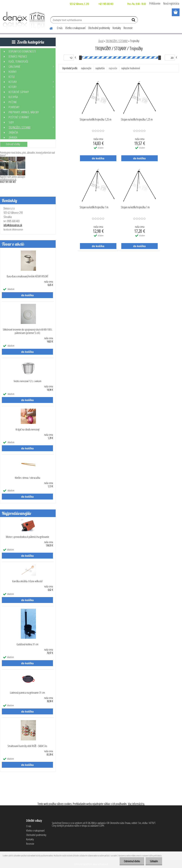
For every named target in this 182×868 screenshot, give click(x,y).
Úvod (101, 41)
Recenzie (128, 28)
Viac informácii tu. (136, 804)
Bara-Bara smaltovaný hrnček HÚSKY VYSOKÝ (27, 276)
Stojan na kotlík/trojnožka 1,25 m (95, 120)
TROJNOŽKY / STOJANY (117, 41)
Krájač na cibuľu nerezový (27, 429)
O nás (60, 28)
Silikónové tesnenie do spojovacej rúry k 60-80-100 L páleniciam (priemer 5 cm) (27, 331)
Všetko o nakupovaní (75, 28)
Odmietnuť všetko (132, 861)
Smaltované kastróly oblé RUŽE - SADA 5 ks (27, 746)
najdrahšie (100, 68)
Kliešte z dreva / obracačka (27, 478)
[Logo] (23, 20)
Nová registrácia (171, 3)
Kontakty (117, 28)
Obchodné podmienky (99, 28)
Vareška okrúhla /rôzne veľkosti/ (27, 581)
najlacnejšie (86, 68)
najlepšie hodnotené (131, 68)
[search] (134, 21)
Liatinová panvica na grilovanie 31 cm (27, 693)
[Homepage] (49, 28)
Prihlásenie (155, 3)
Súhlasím (154, 861)
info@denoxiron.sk (8, 179)
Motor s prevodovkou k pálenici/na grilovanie (27, 537)
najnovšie (113, 68)
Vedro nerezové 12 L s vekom (27, 381)
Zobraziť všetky (13, 144)
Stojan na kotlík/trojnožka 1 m (94, 207)
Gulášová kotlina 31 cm (27, 644)
